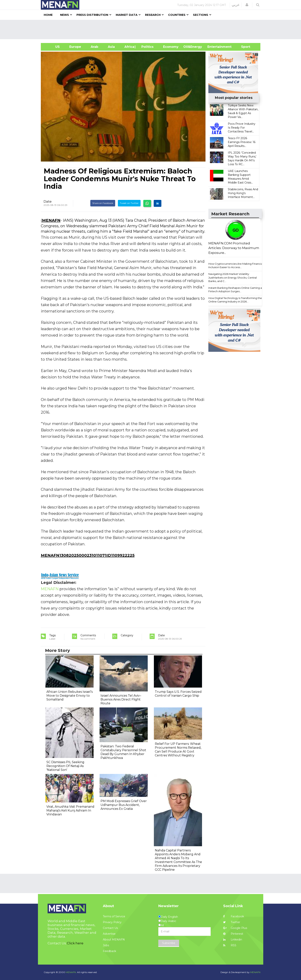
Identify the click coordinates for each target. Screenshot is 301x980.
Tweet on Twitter (129, 203)
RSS (230, 945)
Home (48, 15)
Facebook (234, 916)
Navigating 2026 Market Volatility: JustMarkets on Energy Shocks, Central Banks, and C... (233, 277)
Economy (171, 47)
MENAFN (51, 220)
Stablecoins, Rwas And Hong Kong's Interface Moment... (243, 193)
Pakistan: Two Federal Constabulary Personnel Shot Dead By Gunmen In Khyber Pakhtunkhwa (123, 752)
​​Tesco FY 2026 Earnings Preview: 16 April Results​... (242, 142)
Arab (94, 47)
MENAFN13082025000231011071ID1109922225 (88, 555)
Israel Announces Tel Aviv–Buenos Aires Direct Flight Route (121, 699)
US (53, 47)
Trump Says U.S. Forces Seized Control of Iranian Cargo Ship (178, 694)
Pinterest (233, 934)
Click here (75, 943)
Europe (75, 47)
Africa (129, 47)
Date (48, 201)
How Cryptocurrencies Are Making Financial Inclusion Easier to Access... (236, 266)
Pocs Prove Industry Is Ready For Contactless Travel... (242, 128)
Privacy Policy (112, 922)
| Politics (146, 47)
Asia (111, 47)
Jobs (106, 945)
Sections (201, 15)
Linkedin (233, 940)
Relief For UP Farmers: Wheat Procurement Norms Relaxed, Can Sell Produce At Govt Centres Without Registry (178, 750)
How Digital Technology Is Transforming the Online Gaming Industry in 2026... (235, 300)
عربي (236, 5)
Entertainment (214, 47)
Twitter (232, 922)
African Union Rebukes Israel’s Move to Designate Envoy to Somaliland (70, 696)
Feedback (109, 951)
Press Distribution (92, 15)
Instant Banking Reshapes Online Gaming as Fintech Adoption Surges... (236, 290)
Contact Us (110, 928)
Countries (177, 15)
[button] (247, 5)
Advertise (109, 934)
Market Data (127, 15)
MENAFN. (71, 972)
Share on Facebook (103, 203)
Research (153, 15)
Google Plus (235, 928)
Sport (243, 47)
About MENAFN (114, 940)
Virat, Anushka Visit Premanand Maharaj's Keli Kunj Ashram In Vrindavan (70, 810)
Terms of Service (114, 916)
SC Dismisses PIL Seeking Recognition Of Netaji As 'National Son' (65, 766)
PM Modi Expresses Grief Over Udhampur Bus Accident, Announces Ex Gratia (124, 805)
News (65, 15)
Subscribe (169, 943)
